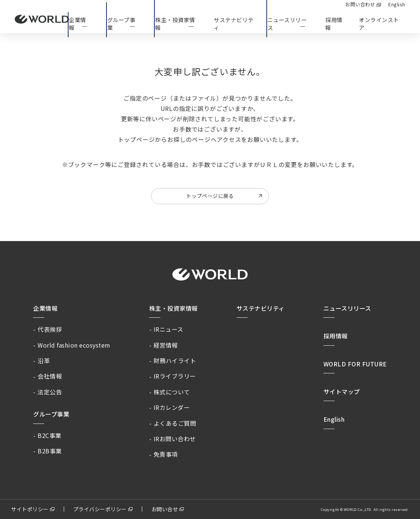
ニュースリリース (347, 308)
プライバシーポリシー (100, 509)
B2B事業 (50, 451)
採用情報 (334, 24)
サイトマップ (342, 391)
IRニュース (169, 329)
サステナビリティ (261, 308)
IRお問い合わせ (175, 439)
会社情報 (50, 376)
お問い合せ (165, 509)
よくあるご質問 (175, 423)
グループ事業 (51, 414)
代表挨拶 (50, 329)
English (334, 419)
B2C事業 (50, 435)
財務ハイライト (175, 360)
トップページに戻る (210, 196)
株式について (172, 392)
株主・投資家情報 (174, 308)
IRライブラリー (175, 376)
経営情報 (166, 345)
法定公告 (50, 392)
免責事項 (166, 454)
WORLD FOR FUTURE (355, 364)
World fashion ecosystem (74, 345)
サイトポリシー (30, 509)
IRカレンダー (172, 407)
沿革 (44, 360)
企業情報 (45, 308)
